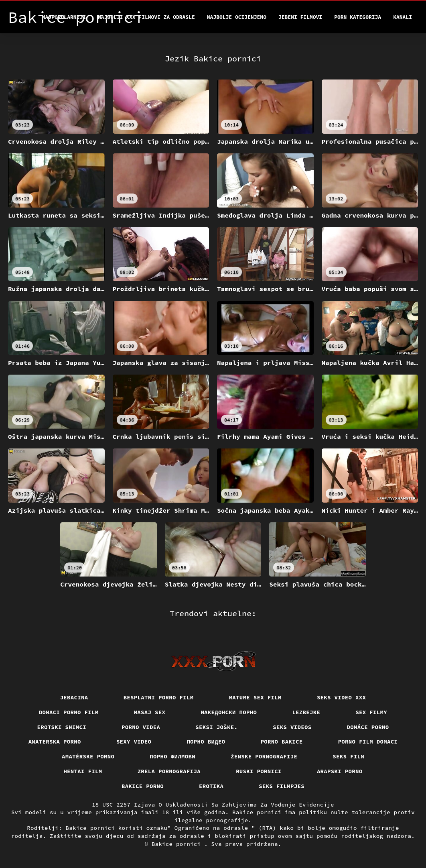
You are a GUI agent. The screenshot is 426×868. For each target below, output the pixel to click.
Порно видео (206, 742)
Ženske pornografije (264, 756)
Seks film (348, 756)
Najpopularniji (64, 17)
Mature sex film (255, 697)
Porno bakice (282, 742)
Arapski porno (340, 771)
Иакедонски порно (229, 712)
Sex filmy (371, 712)
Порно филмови (172, 756)
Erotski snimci (62, 727)
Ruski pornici (259, 771)
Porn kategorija (358, 17)
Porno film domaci (368, 742)
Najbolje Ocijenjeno (237, 17)
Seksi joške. (216, 727)
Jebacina (74, 697)
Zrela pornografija (169, 771)
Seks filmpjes (282, 786)
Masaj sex (150, 712)
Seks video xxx (342, 697)
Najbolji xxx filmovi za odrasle (146, 17)
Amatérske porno (88, 756)
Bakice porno (143, 786)
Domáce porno (368, 727)
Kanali (403, 17)
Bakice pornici (178, 844)
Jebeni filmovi (300, 17)
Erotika (211, 786)
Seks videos (292, 727)
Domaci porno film (69, 712)
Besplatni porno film (159, 697)
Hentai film (83, 771)
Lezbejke (306, 712)
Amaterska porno (55, 742)
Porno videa (141, 727)
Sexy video (134, 742)
